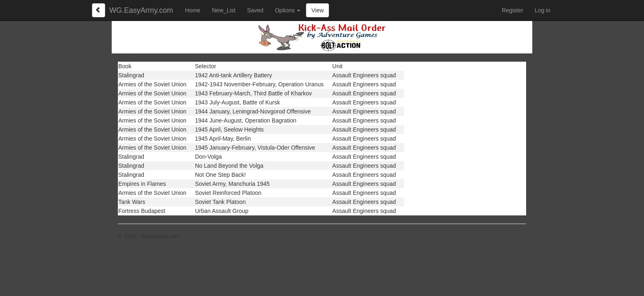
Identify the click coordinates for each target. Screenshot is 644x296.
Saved (255, 10)
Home (193, 10)
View (317, 10)
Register (513, 10)
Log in (543, 10)
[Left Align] (99, 10)
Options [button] (287, 10)
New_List (224, 10)
